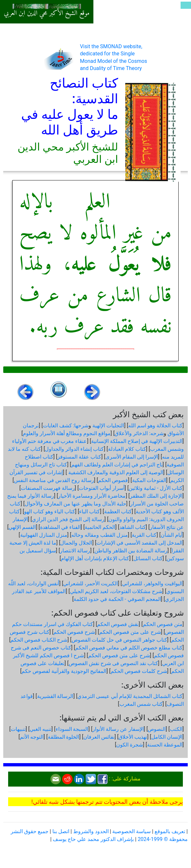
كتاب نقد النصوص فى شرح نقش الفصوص (113, 663)
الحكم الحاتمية (100, 527)
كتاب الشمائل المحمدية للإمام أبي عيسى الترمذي (130, 696)
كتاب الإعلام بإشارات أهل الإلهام (95, 558)
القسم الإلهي (22, 527)
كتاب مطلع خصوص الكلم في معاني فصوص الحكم (129, 648)
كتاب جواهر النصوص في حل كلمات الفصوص (119, 640)
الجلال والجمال (76, 543)
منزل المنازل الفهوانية (44, 535)
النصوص (157, 729)
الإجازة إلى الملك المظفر (156, 496)
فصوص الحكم (113, 480)
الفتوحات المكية (149, 480)
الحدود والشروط (91, 831)
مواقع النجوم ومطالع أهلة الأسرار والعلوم (67, 433)
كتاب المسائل (148, 558)
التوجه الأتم (32, 737)
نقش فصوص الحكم (118, 624)
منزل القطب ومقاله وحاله (100, 535)
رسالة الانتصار (75, 551)
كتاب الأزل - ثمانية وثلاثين (155, 488)
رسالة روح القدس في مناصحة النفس (54, 480)
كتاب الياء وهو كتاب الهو (50, 512)
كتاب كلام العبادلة (127, 449)
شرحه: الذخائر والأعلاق (139, 433)
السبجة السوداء (72, 729)
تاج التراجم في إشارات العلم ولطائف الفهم (117, 465)
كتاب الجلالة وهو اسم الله (155, 426)
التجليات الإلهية (108, 426)
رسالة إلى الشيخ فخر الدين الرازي (68, 519)
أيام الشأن (172, 535)
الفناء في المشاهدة (60, 527)
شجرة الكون (130, 745)
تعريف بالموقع (170, 831)
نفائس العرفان (99, 737)
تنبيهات (18, 729)
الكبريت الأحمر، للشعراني (90, 583)
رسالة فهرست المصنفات (48, 488)
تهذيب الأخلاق (133, 737)
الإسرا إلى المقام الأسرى (132, 457)
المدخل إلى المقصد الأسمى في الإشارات (139, 543)
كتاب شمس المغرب (141, 704)
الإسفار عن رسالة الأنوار (118, 729)
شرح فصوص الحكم (74, 632)
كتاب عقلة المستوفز (79, 457)
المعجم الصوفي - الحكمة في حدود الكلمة (117, 599)
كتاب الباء (89, 512)
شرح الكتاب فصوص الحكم (39, 640)
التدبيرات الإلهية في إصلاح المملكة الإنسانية (137, 441)
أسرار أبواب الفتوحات (102, 488)
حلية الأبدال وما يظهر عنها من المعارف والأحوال (75, 504)
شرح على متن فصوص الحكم (130, 632)
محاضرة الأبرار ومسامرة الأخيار (92, 496)
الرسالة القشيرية (55, 696)
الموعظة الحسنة (165, 745)
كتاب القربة (144, 535)
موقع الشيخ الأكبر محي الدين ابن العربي (47, 13)
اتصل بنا (61, 831)
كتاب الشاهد (133, 527)
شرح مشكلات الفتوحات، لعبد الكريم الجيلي (116, 591)
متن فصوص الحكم (163, 624)
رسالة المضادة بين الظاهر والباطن (131, 551)
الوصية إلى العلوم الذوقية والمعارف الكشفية (115, 472)
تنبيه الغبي (41, 729)
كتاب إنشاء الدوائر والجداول (74, 449)
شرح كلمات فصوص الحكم (139, 671)
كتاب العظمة (118, 512)
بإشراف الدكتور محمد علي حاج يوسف (93, 839)
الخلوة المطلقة (64, 737)
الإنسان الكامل (167, 737)
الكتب (176, 729)
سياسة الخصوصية (131, 831)
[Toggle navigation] (186, 5)
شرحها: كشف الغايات (66, 426)
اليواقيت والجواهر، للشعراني (152, 583)
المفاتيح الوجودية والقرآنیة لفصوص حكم (64, 671)
